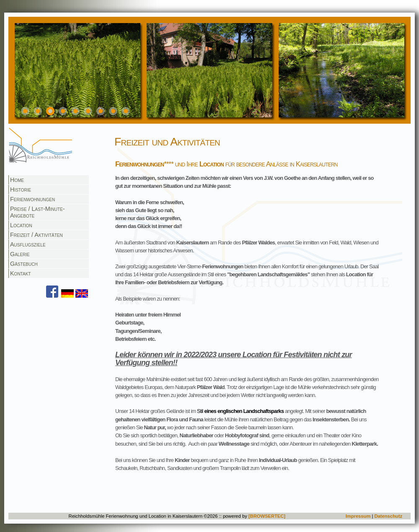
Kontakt (20, 273)
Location (21, 225)
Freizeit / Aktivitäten (36, 235)
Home (17, 180)
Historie (21, 189)
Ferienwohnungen (32, 199)
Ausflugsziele (28, 244)
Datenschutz (388, 516)
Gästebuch (24, 264)
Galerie (20, 254)
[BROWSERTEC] (267, 516)
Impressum (358, 516)
